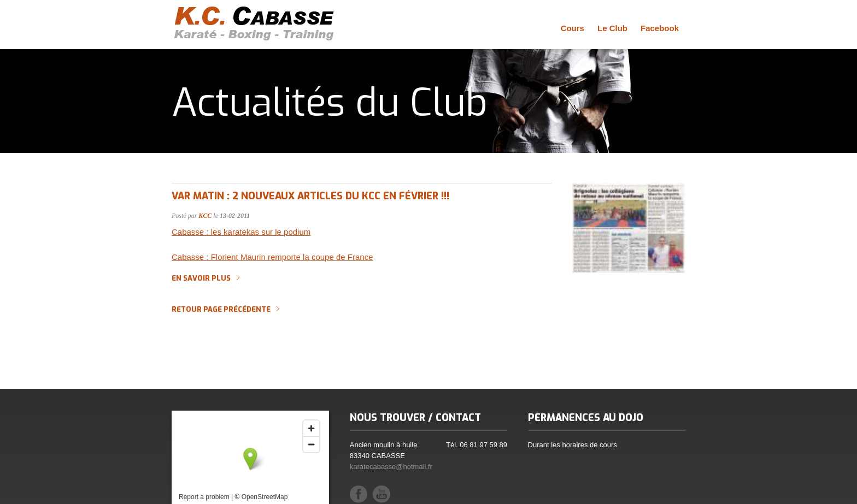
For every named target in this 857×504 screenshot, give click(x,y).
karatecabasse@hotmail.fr (391, 467)
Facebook (660, 28)
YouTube (381, 494)
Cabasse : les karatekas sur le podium (241, 232)
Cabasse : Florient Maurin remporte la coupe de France (272, 257)
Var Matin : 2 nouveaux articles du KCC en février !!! (310, 196)
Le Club (612, 28)
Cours (573, 28)
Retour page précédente (221, 310)
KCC (205, 216)
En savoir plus (201, 278)
